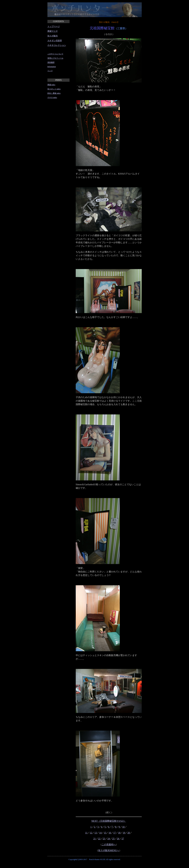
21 (95, 839)
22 (99, 839)
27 (123, 839)
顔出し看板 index (54, 93)
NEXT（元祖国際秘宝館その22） (109, 821)
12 (91, 833)
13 (96, 833)
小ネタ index (52, 97)
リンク (50, 71)
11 (86, 833)
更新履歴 (51, 62)
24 (109, 839)
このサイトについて (55, 54)
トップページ (54, 26)
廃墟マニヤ (53, 31)
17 (114, 833)
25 (113, 839)
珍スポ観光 (53, 36)
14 (100, 833)
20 (129, 833)
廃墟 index (51, 85)
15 (105, 833)
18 (119, 833)
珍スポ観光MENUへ (109, 850)
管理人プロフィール (55, 58)
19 (124, 833)
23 (104, 839)
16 (110, 833)
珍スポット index (54, 89)
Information (52, 67)
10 (123, 827)
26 (118, 839)
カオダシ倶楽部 (55, 41)
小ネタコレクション (57, 45)
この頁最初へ (109, 845)
